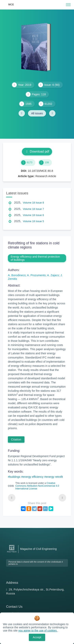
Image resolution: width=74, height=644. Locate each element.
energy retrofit (54, 477)
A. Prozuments (36, 275)
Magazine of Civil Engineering (38, 549)
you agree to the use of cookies (38, 631)
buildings (15, 477)
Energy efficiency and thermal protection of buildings (35, 258)
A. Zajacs (53, 275)
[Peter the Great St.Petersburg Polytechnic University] (12, 553)
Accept (37, 637)
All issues (37, 113)
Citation (16, 440)
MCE (11, 4)
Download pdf (37, 151)
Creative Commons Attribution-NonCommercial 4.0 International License (37, 486)
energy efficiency (33, 477)
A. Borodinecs (17, 275)
